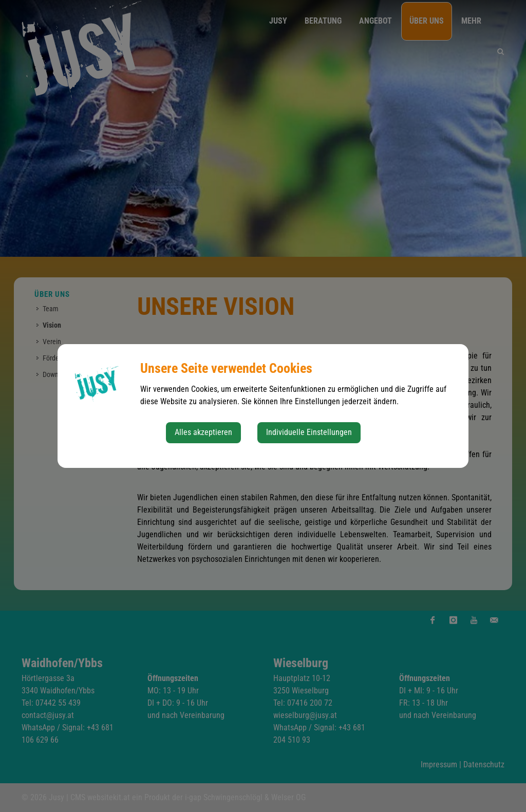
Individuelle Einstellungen (309, 432)
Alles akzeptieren (203, 432)
